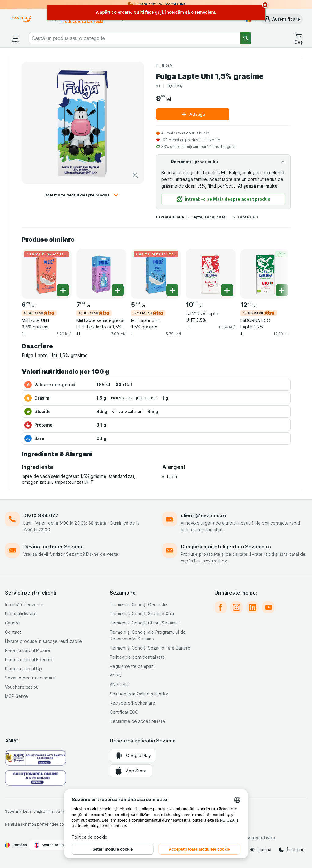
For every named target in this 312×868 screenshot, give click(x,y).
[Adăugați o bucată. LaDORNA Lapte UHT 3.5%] (227, 290)
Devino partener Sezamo (53, 547)
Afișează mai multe (258, 186)
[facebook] (221, 607)
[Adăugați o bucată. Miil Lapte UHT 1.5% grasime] (172, 290)
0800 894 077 (41, 515)
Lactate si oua (170, 217)
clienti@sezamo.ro (203, 515)
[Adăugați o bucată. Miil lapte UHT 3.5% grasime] (63, 290)
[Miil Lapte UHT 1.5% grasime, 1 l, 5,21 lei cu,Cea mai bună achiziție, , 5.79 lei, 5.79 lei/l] (156, 274)
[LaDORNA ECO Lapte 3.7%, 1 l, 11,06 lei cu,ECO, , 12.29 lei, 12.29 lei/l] (265, 274)
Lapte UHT (248, 217)
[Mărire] (135, 175)
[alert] (156, 12)
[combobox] (134, 38)
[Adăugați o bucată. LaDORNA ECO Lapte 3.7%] (282, 290)
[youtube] (268, 607)
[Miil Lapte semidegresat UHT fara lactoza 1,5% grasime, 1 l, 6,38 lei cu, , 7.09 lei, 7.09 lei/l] (101, 274)
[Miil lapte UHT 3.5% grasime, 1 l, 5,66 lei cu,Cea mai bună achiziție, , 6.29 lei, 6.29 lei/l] (47, 274)
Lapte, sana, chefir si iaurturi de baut (211, 217)
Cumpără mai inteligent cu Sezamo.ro (226, 547)
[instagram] (237, 607)
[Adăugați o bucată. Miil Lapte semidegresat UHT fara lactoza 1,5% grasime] (118, 290)
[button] (282, 19)
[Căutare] (246, 38)
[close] (265, 5)
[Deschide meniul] (16, 38)
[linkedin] (252, 607)
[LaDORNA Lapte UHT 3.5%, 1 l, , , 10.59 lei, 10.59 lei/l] (211, 274)
